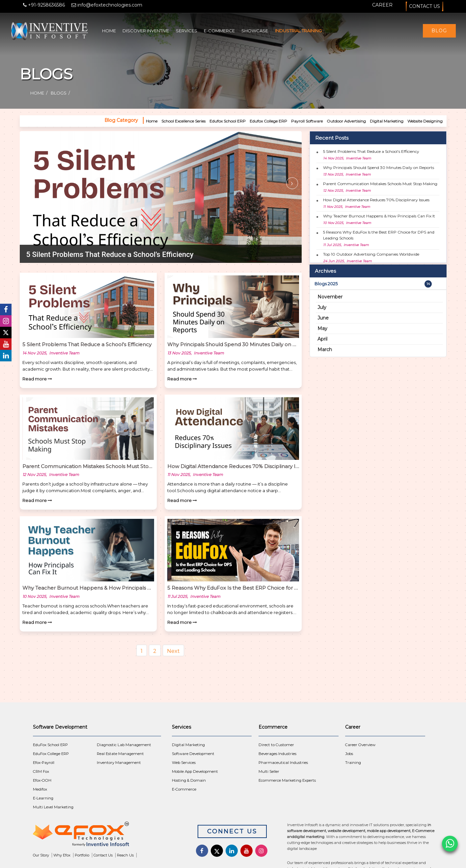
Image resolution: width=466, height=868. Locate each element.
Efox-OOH (42, 780)
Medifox (40, 789)
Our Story (41, 855)
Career (382, 5)
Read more (37, 379)
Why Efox (62, 855)
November (330, 297)
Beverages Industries (277, 754)
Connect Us (232, 831)
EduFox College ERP (51, 754)
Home (109, 31)
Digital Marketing (387, 121)
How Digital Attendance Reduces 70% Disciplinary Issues (376, 200)
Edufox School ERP (228, 121)
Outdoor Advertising (346, 121)
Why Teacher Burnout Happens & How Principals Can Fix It (379, 216)
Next (173, 651)
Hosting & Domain (189, 780)
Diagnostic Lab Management (124, 745)
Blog (439, 31)
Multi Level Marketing (53, 807)
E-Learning (43, 798)
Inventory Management (119, 763)
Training (353, 763)
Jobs (349, 754)
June (323, 318)
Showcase (255, 31)
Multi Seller (269, 771)
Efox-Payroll (44, 763)
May (322, 328)
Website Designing (425, 121)
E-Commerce (219, 31)
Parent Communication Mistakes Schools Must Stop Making (380, 184)
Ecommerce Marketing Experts (287, 780)
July (322, 307)
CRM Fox (41, 771)
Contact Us (425, 6)
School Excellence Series (183, 121)
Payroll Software (307, 121)
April (322, 339)
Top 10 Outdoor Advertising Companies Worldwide (371, 254)
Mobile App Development (195, 771)
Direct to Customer (276, 745)
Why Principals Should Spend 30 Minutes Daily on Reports (379, 168)
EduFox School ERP (50, 745)
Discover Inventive (146, 31)
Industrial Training (298, 31)
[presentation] (29, 183)
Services (187, 31)
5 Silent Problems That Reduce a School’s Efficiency (371, 151)
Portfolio (82, 855)
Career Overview (360, 745)
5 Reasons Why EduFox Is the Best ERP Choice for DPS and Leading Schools (379, 235)
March (325, 350)
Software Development (193, 754)
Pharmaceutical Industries (283, 763)
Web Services (184, 763)
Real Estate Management (120, 754)
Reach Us (125, 855)
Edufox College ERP (268, 121)
